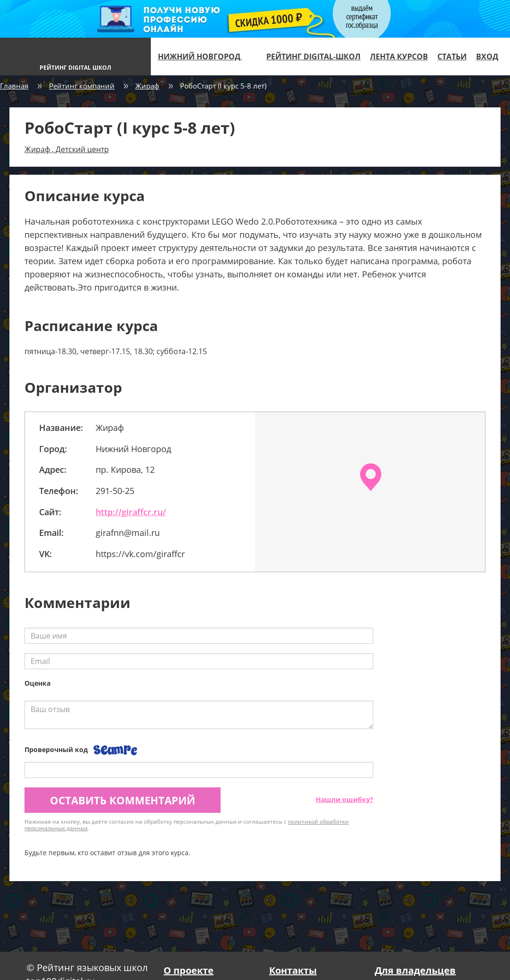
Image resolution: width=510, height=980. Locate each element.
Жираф (147, 86)
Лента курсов (399, 57)
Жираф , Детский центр (67, 149)
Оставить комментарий (123, 800)
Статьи (452, 57)
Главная (14, 86)
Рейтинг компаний (82, 86)
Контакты (293, 970)
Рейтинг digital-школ (313, 57)
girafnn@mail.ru (128, 533)
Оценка (37, 683)
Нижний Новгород (204, 57)
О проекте (189, 970)
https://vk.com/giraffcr (140, 554)
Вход (487, 57)
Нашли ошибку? (345, 799)
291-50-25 (115, 491)
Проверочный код (56, 749)
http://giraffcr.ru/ (131, 512)
